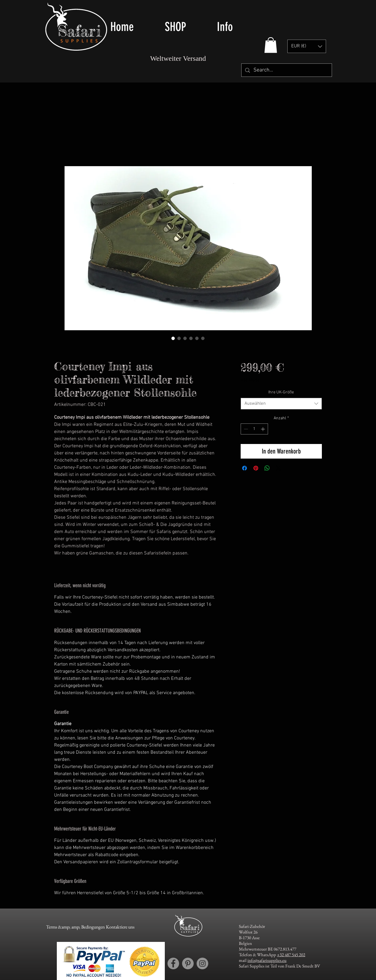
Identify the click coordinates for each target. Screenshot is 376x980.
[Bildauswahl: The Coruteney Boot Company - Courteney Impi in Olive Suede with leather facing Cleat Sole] (173, 338)
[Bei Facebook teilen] (245, 468)
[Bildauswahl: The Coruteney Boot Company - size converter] (197, 338)
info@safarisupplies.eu (267, 960)
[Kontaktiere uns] (120, 927)
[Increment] (263, 429)
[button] (186, 27)
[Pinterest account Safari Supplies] (188, 963)
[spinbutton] (254, 429)
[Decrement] (245, 429)
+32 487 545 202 (291, 955)
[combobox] (281, 404)
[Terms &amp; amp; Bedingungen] (75, 927)
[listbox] (307, 46)
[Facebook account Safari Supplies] (173, 963)
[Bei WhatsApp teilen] (267, 468)
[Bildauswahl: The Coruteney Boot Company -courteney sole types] (203, 338)
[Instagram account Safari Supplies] (202, 963)
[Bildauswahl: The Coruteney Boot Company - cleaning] (191, 338)
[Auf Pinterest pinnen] (256, 468)
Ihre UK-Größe (281, 392)
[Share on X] (278, 468)
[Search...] (286, 70)
